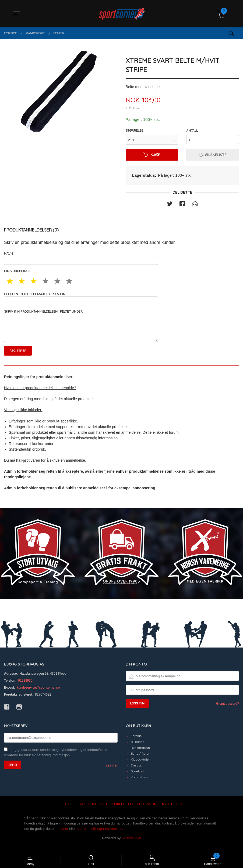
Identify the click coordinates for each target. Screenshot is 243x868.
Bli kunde (138, 748)
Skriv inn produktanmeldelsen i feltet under (81, 330)
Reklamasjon (140, 754)
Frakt (66, 811)
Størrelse (134, 131)
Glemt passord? (228, 710)
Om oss (136, 772)
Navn (81, 259)
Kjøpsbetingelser (92, 811)
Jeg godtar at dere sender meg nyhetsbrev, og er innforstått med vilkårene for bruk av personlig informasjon (57, 759)
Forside (136, 742)
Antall (192, 131)
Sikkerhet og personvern (134, 811)
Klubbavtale (140, 766)
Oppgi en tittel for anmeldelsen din (81, 301)
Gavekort (137, 778)
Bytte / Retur (140, 760)
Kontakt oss (139, 784)
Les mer (112, 772)
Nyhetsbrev (172, 811)
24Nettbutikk (131, 845)
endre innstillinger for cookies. (100, 835)
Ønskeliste (213, 155)
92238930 (25, 687)
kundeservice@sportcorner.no (38, 694)
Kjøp (152, 155)
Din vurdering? (17, 273)
